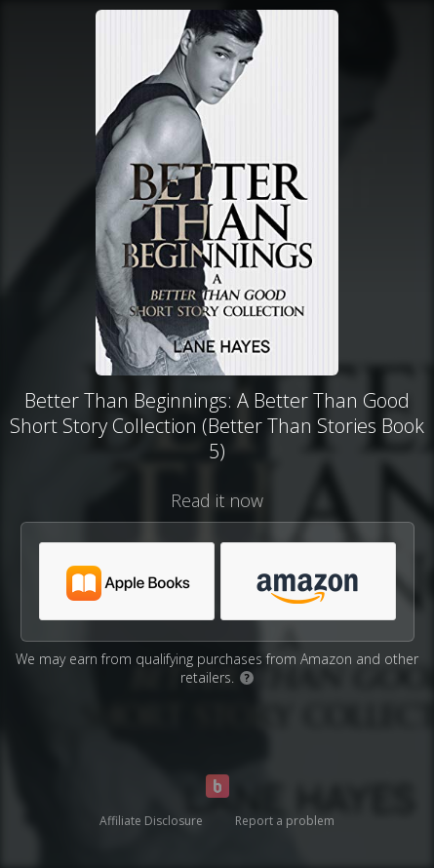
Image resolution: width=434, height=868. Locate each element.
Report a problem (285, 821)
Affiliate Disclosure (151, 821)
